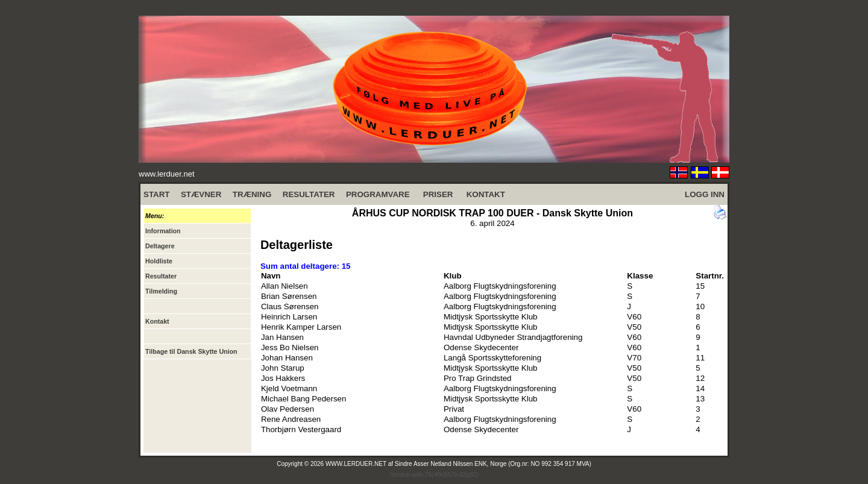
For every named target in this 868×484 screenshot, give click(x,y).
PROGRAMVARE (378, 194)
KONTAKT (486, 194)
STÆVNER (201, 194)
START (156, 194)
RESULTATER (309, 194)
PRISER (438, 194)
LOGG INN (705, 194)
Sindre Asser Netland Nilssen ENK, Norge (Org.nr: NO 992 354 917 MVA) (493, 464)
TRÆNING (252, 194)
